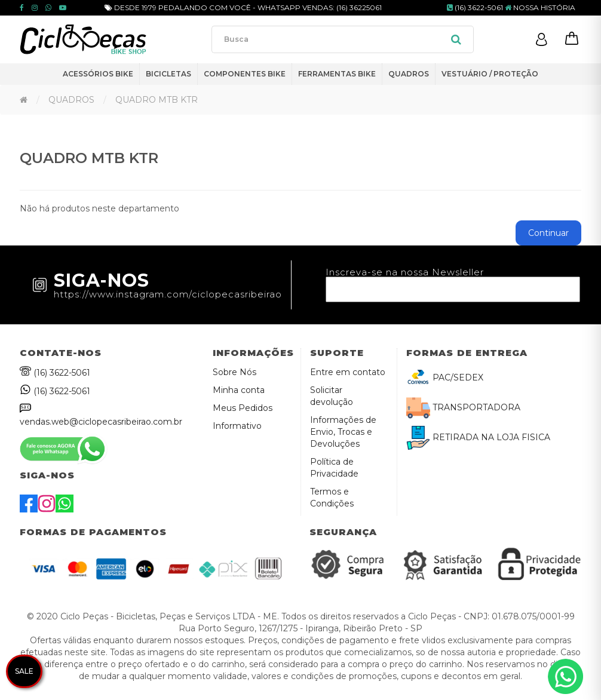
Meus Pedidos (243, 408)
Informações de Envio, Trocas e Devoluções (343, 432)
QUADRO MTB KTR (157, 100)
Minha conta (239, 390)
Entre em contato (348, 372)
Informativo (237, 426)
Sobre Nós (234, 372)
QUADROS (71, 100)
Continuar (548, 233)
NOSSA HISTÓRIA (540, 7)
